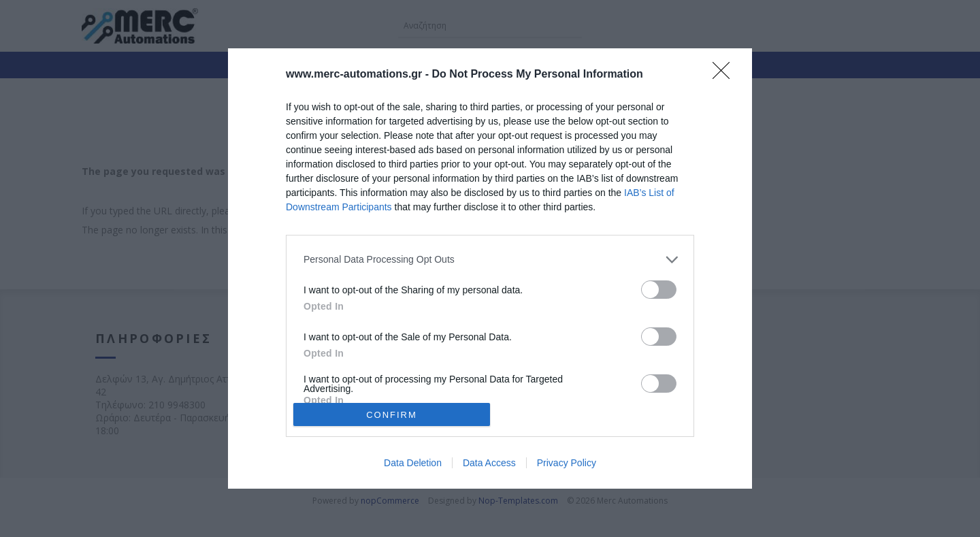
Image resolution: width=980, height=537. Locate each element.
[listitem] (490, 260)
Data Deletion (413, 463)
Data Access (489, 463)
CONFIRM (392, 415)
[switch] (659, 290)
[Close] (725, 75)
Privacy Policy (567, 463)
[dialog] (490, 269)
